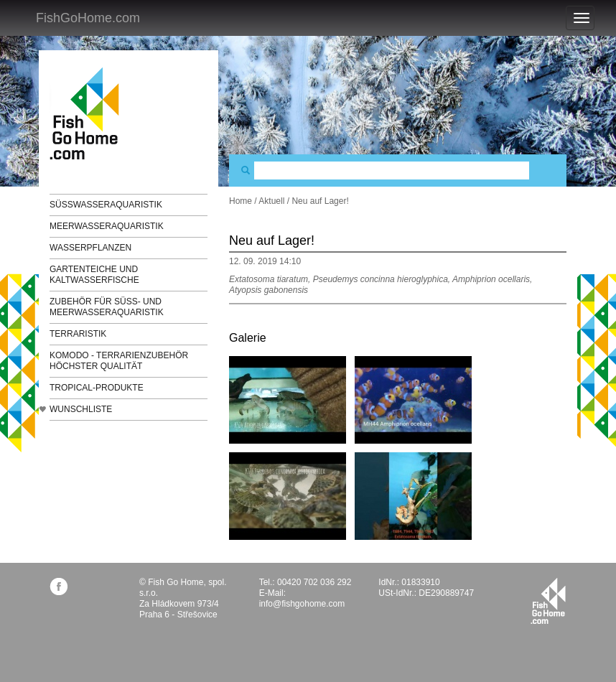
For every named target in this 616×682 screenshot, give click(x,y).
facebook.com (59, 586)
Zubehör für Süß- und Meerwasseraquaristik (107, 307)
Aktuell (271, 201)
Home (241, 201)
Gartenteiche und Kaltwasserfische (94, 275)
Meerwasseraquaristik (107, 226)
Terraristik (78, 334)
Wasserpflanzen (90, 248)
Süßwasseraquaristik (106, 205)
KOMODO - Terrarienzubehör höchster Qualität (119, 361)
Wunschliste (81, 409)
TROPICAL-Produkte (97, 388)
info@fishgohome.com (302, 604)
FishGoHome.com (88, 18)
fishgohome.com (548, 601)
